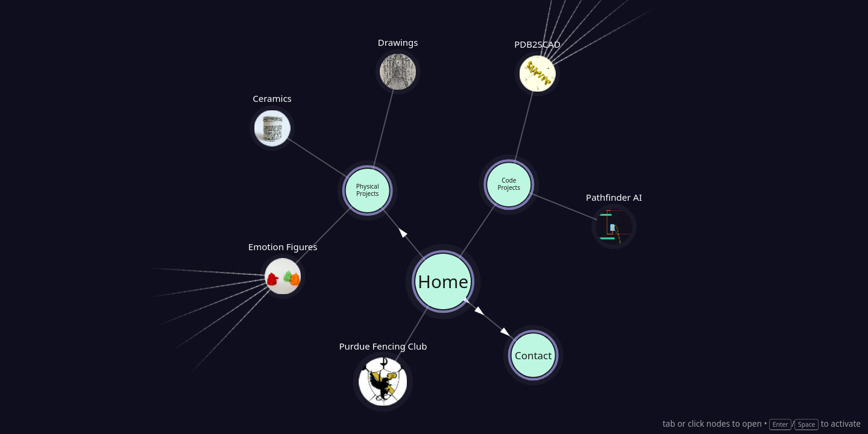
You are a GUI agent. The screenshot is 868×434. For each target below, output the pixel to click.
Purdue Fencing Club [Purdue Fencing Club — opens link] (383, 382)
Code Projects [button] (509, 185)
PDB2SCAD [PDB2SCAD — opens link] (538, 74)
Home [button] (442, 281)
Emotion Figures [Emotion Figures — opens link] (283, 276)
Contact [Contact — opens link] (533, 355)
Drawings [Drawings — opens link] (398, 72)
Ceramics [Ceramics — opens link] (272, 127)
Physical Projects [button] (367, 191)
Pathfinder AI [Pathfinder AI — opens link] (614, 226)
